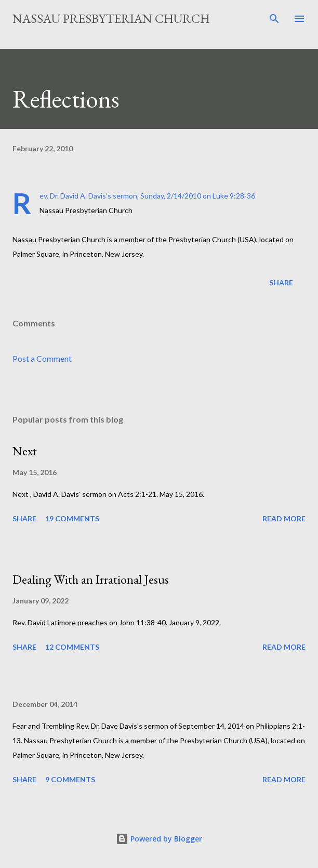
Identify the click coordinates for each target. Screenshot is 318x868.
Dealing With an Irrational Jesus (91, 579)
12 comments (72, 647)
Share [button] (281, 282)
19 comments (72, 518)
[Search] (274, 19)
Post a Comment (42, 358)
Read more (284, 518)
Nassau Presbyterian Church (111, 18)
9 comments (70, 779)
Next (25, 451)
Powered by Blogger (159, 839)
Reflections (66, 99)
